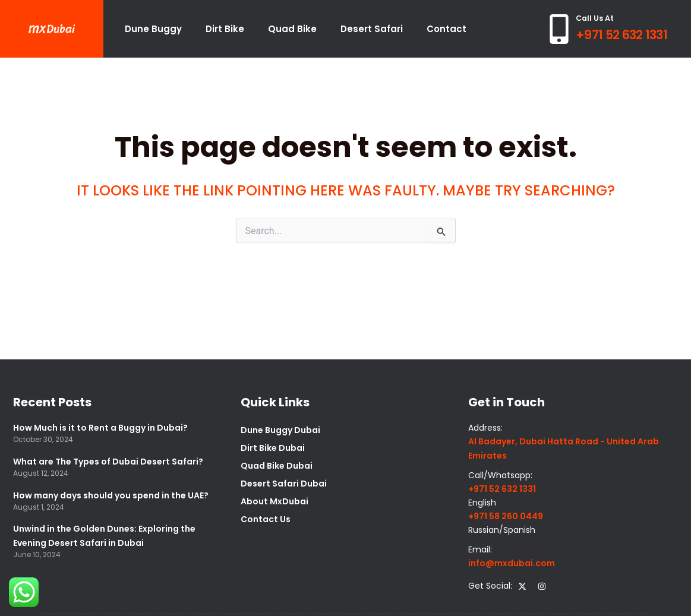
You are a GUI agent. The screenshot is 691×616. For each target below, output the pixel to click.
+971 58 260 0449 (506, 516)
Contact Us (266, 519)
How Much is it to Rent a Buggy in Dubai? (100, 428)
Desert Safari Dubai (284, 484)
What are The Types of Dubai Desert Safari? (108, 462)
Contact (447, 29)
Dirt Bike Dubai (273, 448)
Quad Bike (292, 29)
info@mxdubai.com (512, 563)
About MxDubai (274, 501)
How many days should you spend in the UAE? (111, 495)
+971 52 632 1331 (621, 35)
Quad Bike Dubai (277, 466)
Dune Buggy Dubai (280, 430)
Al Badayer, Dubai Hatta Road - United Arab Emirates (564, 448)
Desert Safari (372, 29)
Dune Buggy (153, 29)
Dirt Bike (225, 29)
